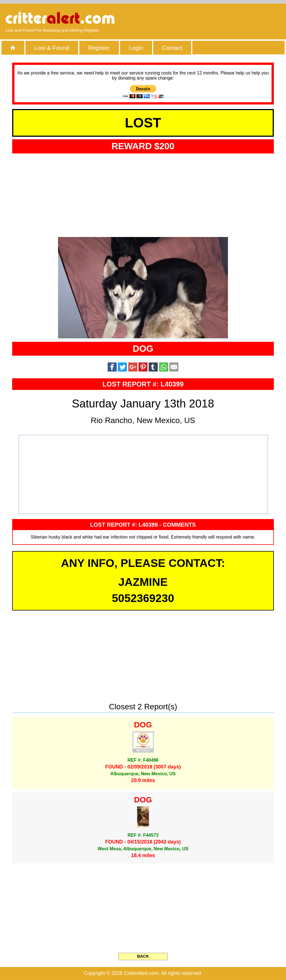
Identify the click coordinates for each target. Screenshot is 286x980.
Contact (172, 48)
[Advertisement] (215, 18)
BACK (143, 956)
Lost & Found (52, 48)
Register (99, 48)
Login (136, 48)
